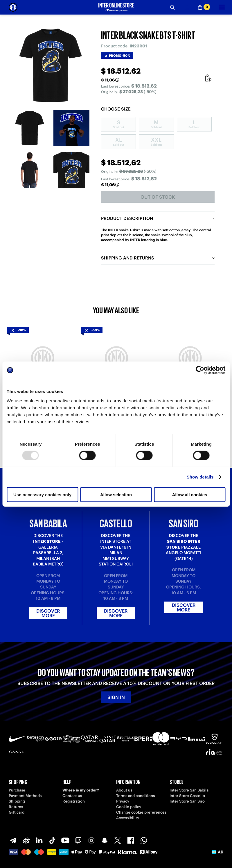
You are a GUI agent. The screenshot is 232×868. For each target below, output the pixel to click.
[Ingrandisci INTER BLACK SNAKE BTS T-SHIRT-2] (71, 128)
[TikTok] (52, 840)
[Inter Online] (13, 7)
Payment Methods (25, 796)
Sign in (116, 697)
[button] (218, 852)
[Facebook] (131, 840)
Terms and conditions (135, 796)
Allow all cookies (190, 494)
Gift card (17, 812)
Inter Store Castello (187, 796)
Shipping (17, 801)
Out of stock (158, 197)
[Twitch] (78, 840)
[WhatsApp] (144, 840)
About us (124, 790)
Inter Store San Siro (187, 801)
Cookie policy (129, 807)
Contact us (72, 796)
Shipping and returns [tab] (128, 258)
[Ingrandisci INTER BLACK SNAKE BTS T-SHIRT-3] (30, 170)
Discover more (48, 613)
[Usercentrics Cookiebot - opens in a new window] (200, 370)
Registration (74, 801)
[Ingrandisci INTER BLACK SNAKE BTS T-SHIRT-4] (71, 170)
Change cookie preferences (141, 812)
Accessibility (128, 818)
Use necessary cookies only (42, 494)
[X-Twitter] (118, 840)
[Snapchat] (105, 840)
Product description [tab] (127, 218)
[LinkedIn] (39, 840)
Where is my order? (81, 790)
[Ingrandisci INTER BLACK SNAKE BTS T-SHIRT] (51, 65)
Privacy (123, 801)
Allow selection (116, 494)
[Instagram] (91, 840)
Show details (200, 477)
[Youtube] (65, 840)
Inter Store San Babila (189, 790)
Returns (16, 807)
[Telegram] (13, 840)
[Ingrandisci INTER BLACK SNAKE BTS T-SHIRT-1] (30, 128)
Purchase (17, 790)
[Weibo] (26, 840)
